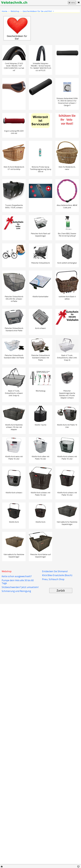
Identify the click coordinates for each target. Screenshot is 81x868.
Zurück (61, 847)
